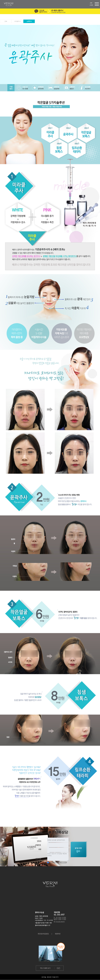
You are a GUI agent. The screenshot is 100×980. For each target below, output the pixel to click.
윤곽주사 (29, 21)
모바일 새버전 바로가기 (50, 977)
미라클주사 (17, 21)
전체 (6, 21)
